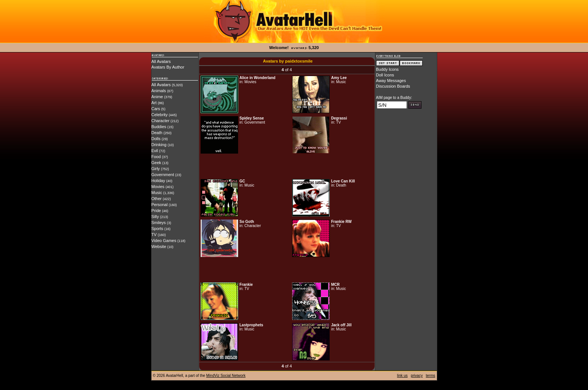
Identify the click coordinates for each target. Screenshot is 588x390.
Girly (156, 169)
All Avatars (161, 61)
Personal (160, 205)
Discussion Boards (393, 86)
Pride (156, 211)
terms (431, 376)
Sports (157, 229)
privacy (417, 376)
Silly (155, 217)
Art (154, 103)
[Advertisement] (287, 166)
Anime (157, 97)
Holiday (158, 181)
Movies (158, 187)
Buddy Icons (388, 69)
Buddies (159, 127)
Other (157, 199)
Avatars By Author (168, 67)
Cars (156, 109)
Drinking (159, 145)
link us (402, 376)
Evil (155, 151)
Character (160, 121)
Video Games (164, 241)
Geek (156, 163)
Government (163, 175)
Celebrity (160, 115)
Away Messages (391, 81)
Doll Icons (385, 75)
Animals (159, 91)
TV (154, 235)
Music (157, 193)
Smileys (159, 223)
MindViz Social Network (226, 376)
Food (156, 157)
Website (159, 247)
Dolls (156, 139)
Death (157, 133)
